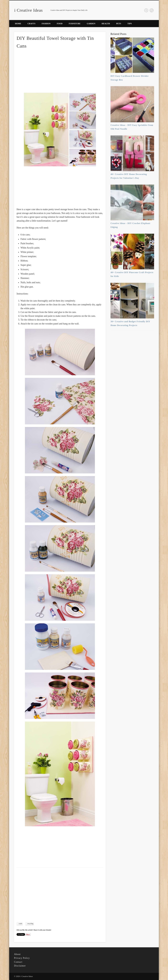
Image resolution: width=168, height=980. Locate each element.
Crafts (31, 24)
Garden (91, 24)
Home (18, 24)
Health (106, 24)
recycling (30, 924)
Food (60, 24)
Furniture (75, 24)
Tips (130, 24)
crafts (20, 924)
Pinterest (146, 10)
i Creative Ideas (29, 10)
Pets (119, 24)
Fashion (46, 24)
